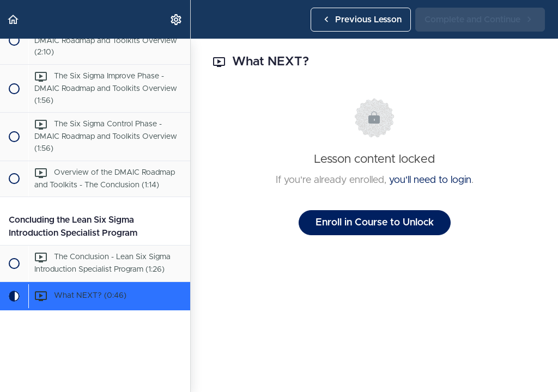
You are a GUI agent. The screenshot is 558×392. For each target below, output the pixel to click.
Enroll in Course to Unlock (375, 223)
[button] (14, 19)
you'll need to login (430, 180)
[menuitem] (177, 19)
